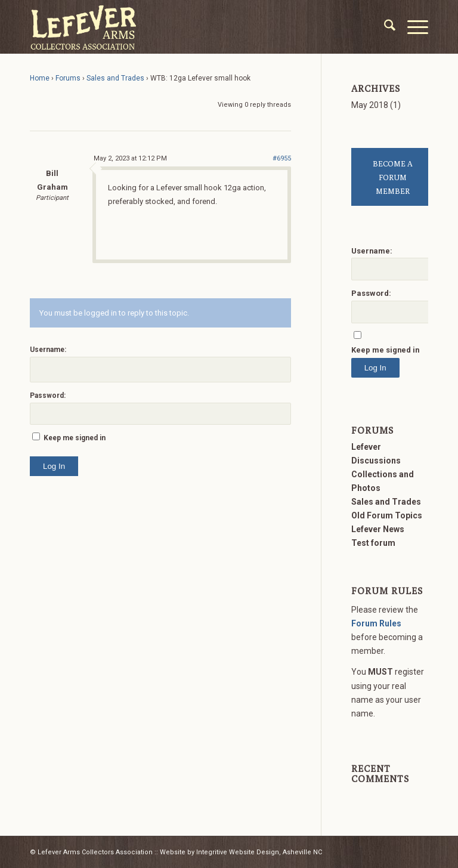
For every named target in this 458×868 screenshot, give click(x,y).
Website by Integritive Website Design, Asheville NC (241, 852)
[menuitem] (384, 27)
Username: (48, 350)
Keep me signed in (75, 438)
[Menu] (412, 27)
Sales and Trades (115, 78)
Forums (68, 78)
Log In (54, 466)
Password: (48, 396)
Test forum (373, 543)
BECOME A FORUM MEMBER (393, 177)
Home (40, 78)
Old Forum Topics (387, 515)
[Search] (384, 27)
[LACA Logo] (83, 27)
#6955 (282, 158)
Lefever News (378, 529)
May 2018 (370, 105)
